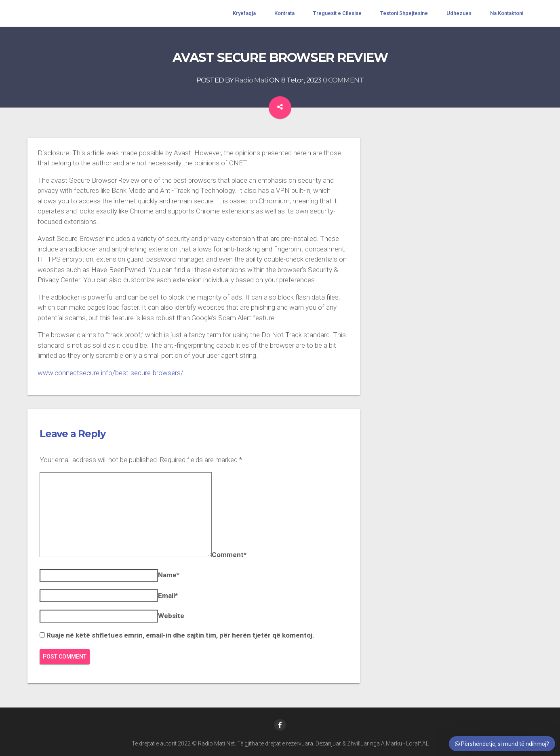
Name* (169, 575)
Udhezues (459, 13)
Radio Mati (251, 80)
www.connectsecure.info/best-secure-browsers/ (111, 373)
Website (171, 616)
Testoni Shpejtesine (404, 13)
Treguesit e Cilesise (337, 13)
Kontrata (284, 13)
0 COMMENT (343, 80)
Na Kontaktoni (507, 13)
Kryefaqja (244, 13)
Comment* (229, 555)
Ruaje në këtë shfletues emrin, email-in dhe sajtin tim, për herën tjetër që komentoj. (180, 635)
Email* (168, 596)
